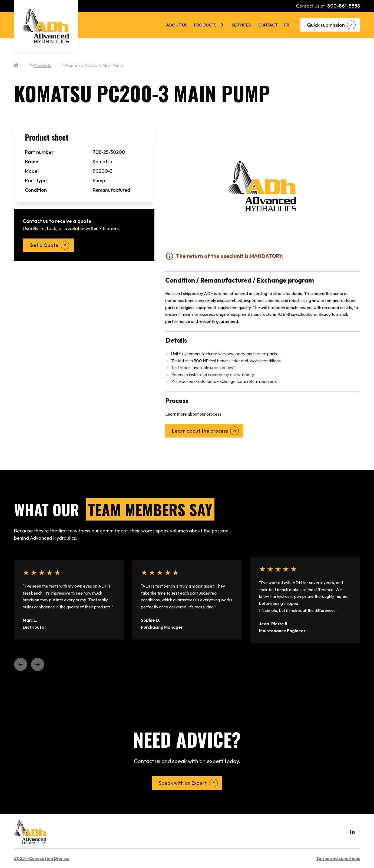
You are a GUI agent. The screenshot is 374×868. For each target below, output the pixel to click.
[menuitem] (287, 25)
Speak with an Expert (183, 783)
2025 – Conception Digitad (42, 858)
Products (205, 25)
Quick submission (326, 25)
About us (177, 25)
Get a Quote (44, 245)
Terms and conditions (338, 858)
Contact (268, 25)
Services (241, 25)
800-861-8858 (344, 6)
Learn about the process (200, 431)
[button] (21, 664)
